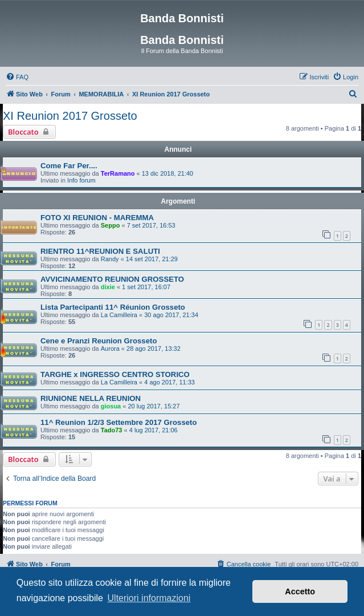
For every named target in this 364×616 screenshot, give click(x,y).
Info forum (81, 180)
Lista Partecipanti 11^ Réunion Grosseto (113, 307)
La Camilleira (119, 315)
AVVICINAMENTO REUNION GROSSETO (112, 279)
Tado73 (112, 430)
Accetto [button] (300, 591)
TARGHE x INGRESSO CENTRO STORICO (115, 374)
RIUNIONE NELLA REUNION (91, 398)
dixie (108, 287)
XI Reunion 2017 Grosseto (70, 116)
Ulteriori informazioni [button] (149, 598)
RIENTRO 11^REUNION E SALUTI (100, 251)
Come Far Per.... (69, 166)
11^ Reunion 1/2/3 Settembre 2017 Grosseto (119, 422)
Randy (110, 259)
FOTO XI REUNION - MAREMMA (97, 218)
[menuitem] (17, 77)
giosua (111, 406)
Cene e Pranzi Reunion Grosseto (99, 341)
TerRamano (118, 173)
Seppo (111, 225)
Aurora (110, 348)
